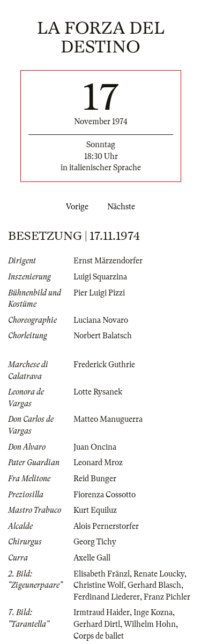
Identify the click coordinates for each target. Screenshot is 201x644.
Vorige (75, 207)
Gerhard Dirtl (97, 624)
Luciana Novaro (101, 320)
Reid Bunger (95, 479)
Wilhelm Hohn (150, 624)
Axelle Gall (92, 558)
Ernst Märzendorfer (108, 261)
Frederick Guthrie (104, 365)
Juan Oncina (95, 447)
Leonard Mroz (98, 463)
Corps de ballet (99, 636)
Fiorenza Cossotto (105, 495)
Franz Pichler (167, 597)
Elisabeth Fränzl (102, 574)
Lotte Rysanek (98, 392)
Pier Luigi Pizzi (99, 293)
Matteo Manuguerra (108, 419)
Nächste (123, 207)
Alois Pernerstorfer (106, 526)
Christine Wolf (99, 585)
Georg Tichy (95, 542)
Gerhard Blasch (154, 585)
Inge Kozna (153, 612)
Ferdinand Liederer (107, 597)
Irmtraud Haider (102, 612)
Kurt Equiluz (95, 510)
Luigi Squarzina (100, 277)
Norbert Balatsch (103, 336)
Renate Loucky (159, 574)
